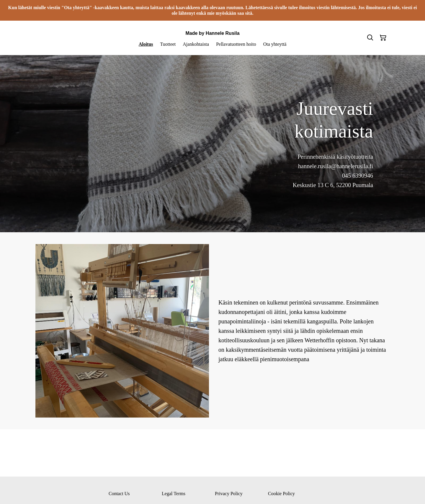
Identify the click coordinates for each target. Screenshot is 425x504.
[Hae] (370, 38)
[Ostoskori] (383, 38)
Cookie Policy (281, 494)
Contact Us (119, 494)
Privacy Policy (229, 494)
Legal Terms (174, 494)
